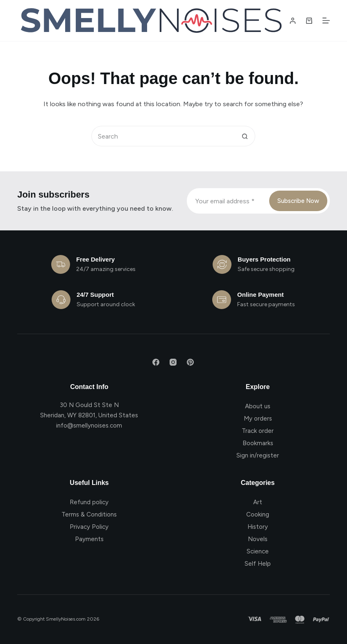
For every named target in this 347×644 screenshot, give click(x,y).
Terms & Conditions (89, 514)
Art (258, 502)
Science (258, 551)
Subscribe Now (298, 201)
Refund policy (89, 502)
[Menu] (326, 20)
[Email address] (227, 201)
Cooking (258, 514)
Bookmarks (258, 443)
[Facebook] (156, 362)
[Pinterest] (190, 362)
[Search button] (245, 136)
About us (258, 406)
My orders (258, 419)
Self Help (258, 564)
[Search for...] (163, 136)
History (258, 527)
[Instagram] (173, 362)
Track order (258, 431)
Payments (89, 539)
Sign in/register (258, 455)
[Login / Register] (293, 21)
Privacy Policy (89, 527)
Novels (258, 539)
